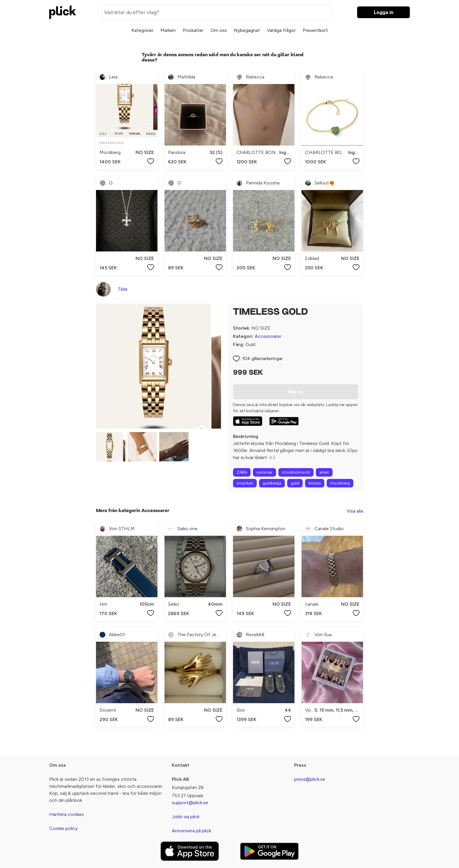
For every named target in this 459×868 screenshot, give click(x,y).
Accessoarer (268, 336)
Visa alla (355, 511)
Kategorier (142, 30)
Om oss (219, 30)
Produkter (193, 30)
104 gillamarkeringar (262, 358)
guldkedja (272, 483)
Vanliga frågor (281, 30)
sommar (264, 472)
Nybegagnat (247, 30)
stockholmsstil (296, 472)
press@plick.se (310, 779)
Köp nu (296, 392)
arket (324, 472)
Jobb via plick (186, 817)
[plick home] (63, 12)
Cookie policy (63, 828)
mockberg (340, 483)
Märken (168, 30)
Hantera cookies (67, 814)
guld (295, 483)
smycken (245, 483)
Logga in (384, 12)
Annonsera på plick (191, 831)
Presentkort (315, 30)
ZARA (242, 472)
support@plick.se (190, 803)
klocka (315, 483)
